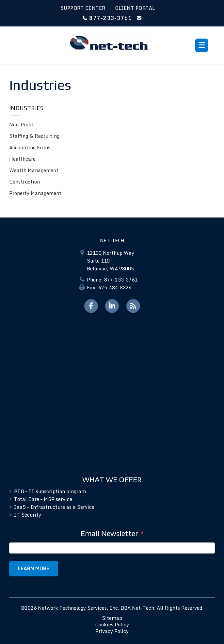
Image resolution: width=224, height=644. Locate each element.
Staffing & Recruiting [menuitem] (34, 136)
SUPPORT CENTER (83, 8)
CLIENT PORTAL (135, 8)
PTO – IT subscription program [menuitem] (50, 491)
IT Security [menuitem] (28, 515)
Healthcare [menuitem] (22, 159)
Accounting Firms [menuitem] (30, 147)
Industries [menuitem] (26, 108)
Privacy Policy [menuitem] (112, 631)
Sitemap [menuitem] (112, 618)
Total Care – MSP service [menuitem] (43, 499)
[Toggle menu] (202, 45)
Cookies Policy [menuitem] (112, 624)
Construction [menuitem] (24, 182)
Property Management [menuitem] (35, 193)
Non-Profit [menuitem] (22, 124)
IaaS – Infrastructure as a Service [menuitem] (54, 507)
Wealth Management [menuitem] (34, 170)
